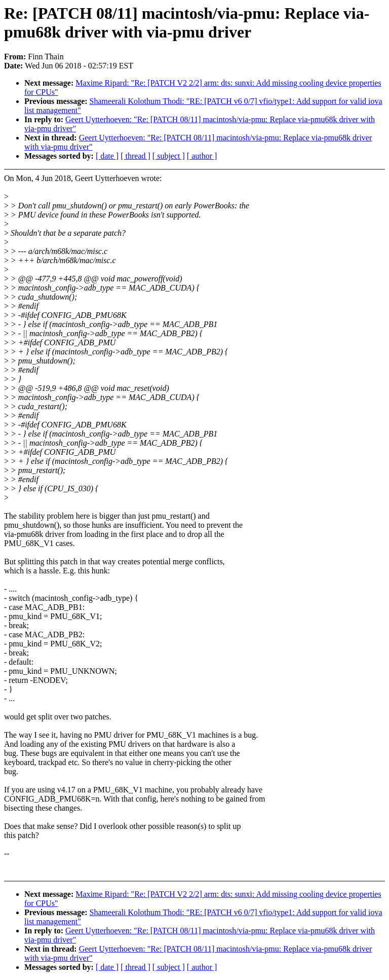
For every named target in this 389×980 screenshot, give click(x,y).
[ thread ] (135, 156)
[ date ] (107, 156)
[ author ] (202, 156)
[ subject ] (169, 156)
